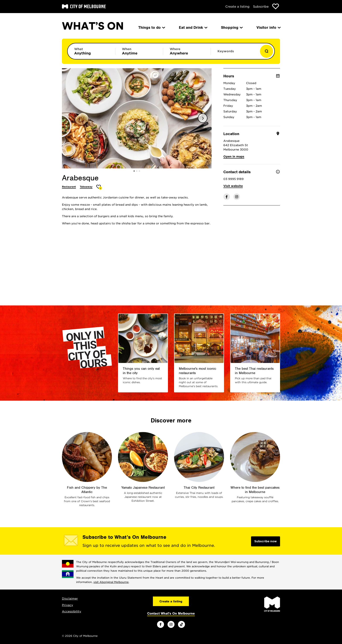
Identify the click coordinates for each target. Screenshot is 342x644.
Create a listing (237, 7)
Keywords (226, 51)
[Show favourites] (276, 6)
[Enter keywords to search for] (235, 53)
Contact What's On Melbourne (171, 613)
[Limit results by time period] (139, 51)
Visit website (233, 186)
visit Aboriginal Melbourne (111, 582)
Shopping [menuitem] (232, 27)
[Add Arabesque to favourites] (99, 187)
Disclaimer (70, 599)
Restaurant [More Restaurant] (69, 187)
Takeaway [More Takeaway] (86, 187)
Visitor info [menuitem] (268, 27)
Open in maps (234, 157)
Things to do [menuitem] (151, 27)
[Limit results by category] (91, 51)
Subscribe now (266, 541)
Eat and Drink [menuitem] (193, 27)
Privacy (68, 605)
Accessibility (72, 611)
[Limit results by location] (187, 51)
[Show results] (267, 51)
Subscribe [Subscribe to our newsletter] (261, 7)
